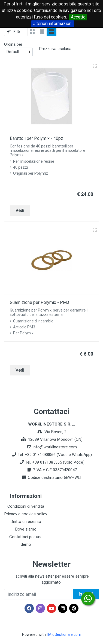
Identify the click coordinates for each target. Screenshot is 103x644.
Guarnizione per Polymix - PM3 (40, 302)
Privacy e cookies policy (26, 514)
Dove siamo (26, 529)
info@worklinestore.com (55, 447)
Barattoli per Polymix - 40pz (37, 138)
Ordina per (13, 44)
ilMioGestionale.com (64, 634)
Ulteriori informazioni (53, 24)
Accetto (78, 17)
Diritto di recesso (26, 522)
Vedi (20, 210)
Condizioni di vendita (26, 506)
